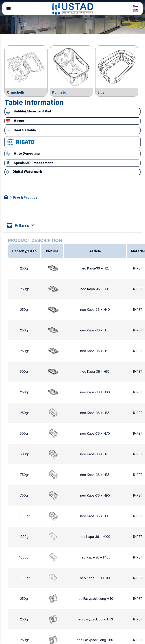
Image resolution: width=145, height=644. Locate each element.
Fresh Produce (25, 197)
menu (9, 9)
